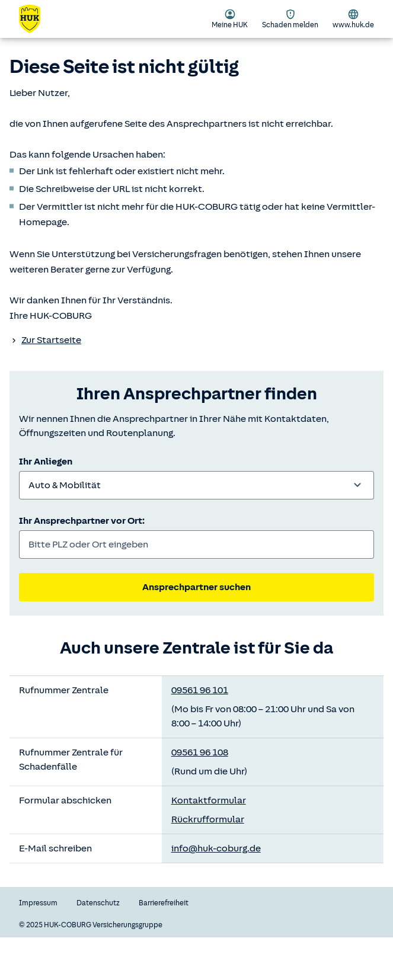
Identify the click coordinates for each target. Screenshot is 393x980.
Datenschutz (98, 903)
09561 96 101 (200, 690)
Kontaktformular (209, 800)
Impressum (38, 903)
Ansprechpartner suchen (196, 587)
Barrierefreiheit (164, 903)
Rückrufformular (208, 819)
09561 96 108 (200, 752)
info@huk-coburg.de (216, 848)
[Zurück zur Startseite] (37, 19)
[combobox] (196, 485)
